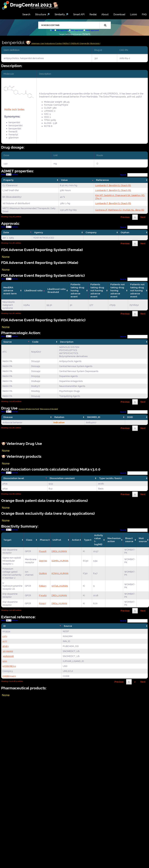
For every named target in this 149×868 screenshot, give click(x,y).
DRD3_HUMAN (59, 595)
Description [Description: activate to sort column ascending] (67, 342)
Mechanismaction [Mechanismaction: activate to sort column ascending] (114, 540)
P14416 (43, 551)
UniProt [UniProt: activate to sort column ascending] (57, 540)
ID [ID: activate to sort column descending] (5, 626)
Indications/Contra (54, 43)
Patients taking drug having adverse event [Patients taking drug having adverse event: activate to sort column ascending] (77, 290)
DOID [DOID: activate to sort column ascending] (130, 417)
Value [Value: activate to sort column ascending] (64, 180)
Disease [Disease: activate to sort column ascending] (8, 417)
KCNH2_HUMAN (60, 573)
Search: (134, 175)
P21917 (42, 603)
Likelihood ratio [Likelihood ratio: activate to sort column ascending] (33, 290)
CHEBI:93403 (9, 676)
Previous (125, 217)
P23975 (86, 34)
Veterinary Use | (38, 43)
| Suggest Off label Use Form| (29, 409)
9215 (5, 661)
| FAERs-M (75, 43)
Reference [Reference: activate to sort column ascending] (102, 180)
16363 (5, 646)
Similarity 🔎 (62, 14)
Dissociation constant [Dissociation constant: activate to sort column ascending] (62, 478)
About (105, 14)
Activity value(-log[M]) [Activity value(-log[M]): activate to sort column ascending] (99, 540)
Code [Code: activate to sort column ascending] (35, 342)
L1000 (133, 14)
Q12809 (43, 573)
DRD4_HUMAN (59, 603)
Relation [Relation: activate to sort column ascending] (59, 417)
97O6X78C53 (9, 666)
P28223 (43, 586)
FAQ (144, 14)
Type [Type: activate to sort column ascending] (87, 540)
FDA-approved (62, 30)
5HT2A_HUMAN (60, 586)
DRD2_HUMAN (59, 551)
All (53, 30)
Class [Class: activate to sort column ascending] (29, 540)
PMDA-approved (92, 30)
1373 (5, 636)
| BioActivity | (95, 43)
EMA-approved (77, 30)
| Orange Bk (84, 43)
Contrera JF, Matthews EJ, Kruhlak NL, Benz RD (120, 210)
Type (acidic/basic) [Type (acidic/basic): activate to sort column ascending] (110, 478)
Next (143, 217)
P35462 (43, 595)
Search (26, 14)
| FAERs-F (66, 43)
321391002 (8, 651)
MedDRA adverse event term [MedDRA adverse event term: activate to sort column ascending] (10, 290)
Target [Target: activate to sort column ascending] (7, 540)
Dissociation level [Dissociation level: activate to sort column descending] (14, 478)
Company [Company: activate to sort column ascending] (91, 232)
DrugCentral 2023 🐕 (34, 5)
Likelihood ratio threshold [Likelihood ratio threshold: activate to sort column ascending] (57, 291)
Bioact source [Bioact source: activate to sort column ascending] (129, 540)
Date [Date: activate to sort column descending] (6, 232)
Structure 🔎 (42, 14)
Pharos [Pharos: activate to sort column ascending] (44, 540)
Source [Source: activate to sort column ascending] (68, 626)
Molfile (8, 109)
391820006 (8, 656)
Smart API (79, 14)
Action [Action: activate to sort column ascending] (76, 540)
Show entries (9, 174)
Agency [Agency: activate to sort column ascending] (39, 232)
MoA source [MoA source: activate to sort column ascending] (143, 540)
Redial (93, 14)
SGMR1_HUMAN (60, 561)
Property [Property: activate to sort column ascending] (9, 180)
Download (119, 14)
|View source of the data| (49, 409)
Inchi (14, 109)
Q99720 (43, 561)
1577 (5, 641)
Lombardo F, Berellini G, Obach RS (113, 185)
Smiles (21, 109)
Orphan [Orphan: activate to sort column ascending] (125, 232)
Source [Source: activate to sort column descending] (8, 342)
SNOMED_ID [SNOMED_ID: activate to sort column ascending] (94, 417)
